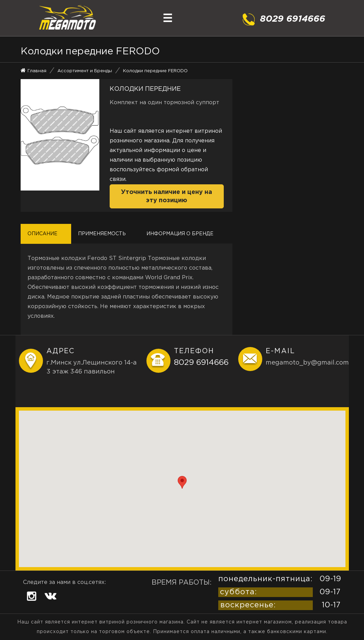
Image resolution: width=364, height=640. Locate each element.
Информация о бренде (180, 234)
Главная (37, 71)
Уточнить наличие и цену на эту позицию (167, 196)
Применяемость (102, 234)
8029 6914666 (201, 363)
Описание (42, 234)
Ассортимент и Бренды (85, 71)
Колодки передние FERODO (155, 71)
